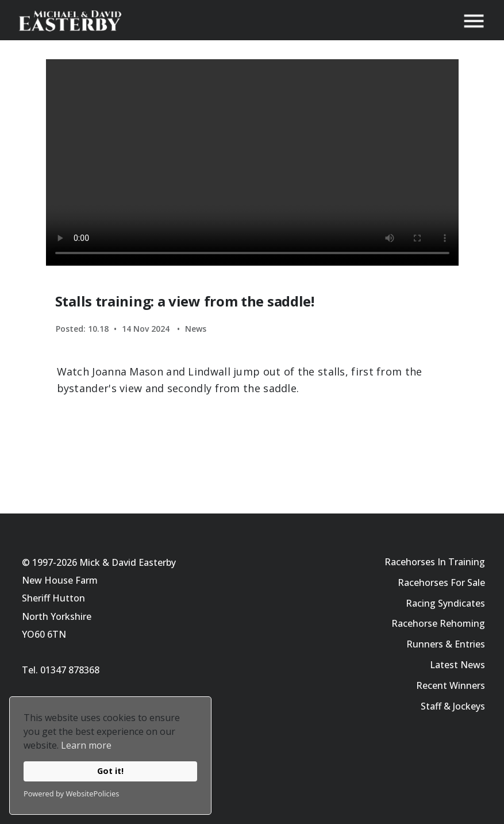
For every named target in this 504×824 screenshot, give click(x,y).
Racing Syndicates (445, 603)
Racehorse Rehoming (438, 623)
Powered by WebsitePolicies (71, 794)
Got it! (110, 771)
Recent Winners (451, 685)
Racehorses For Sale (441, 582)
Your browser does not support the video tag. (252, 162)
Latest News (457, 665)
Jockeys (469, 706)
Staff (431, 706)
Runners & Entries (446, 644)
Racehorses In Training (435, 562)
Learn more (86, 745)
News (196, 329)
